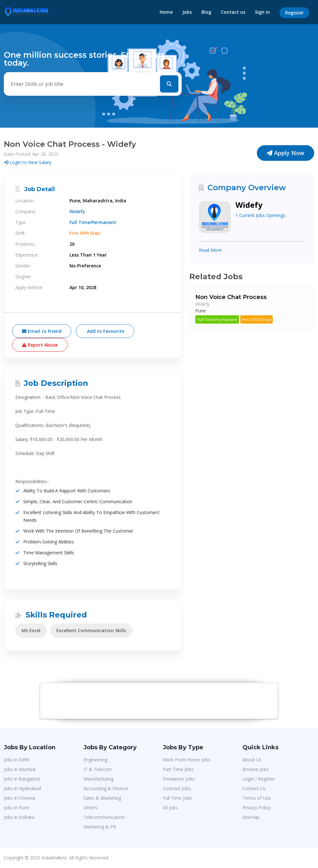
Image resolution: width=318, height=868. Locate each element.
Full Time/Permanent (217, 319)
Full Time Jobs (177, 798)
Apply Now (285, 153)
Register (294, 13)
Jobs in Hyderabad (22, 788)
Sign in (262, 12)
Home (166, 12)
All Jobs (170, 808)
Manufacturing (98, 779)
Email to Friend (42, 331)
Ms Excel (31, 630)
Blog (206, 12)
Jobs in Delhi (17, 760)
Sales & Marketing (102, 798)
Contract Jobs (177, 788)
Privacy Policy (257, 808)
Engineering (95, 760)
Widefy (77, 212)
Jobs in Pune (17, 808)
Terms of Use (257, 798)
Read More (210, 250)
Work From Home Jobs (187, 760)
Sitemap (251, 817)
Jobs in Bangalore (22, 779)
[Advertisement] (159, 700)
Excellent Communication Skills (91, 630)
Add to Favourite (105, 331)
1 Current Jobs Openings (260, 215)
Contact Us (254, 788)
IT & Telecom (98, 769)
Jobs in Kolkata (19, 817)
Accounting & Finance (106, 788)
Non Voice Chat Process (231, 297)
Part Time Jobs (178, 769)
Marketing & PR (100, 827)
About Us (252, 760)
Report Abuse (40, 345)
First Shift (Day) (257, 319)
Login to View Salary (28, 162)
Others (90, 808)
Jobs (187, 12)
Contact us (233, 12)
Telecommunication (104, 817)
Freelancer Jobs (179, 779)
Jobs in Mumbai (20, 769)
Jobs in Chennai (20, 798)
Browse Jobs (256, 769)
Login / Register (259, 779)
